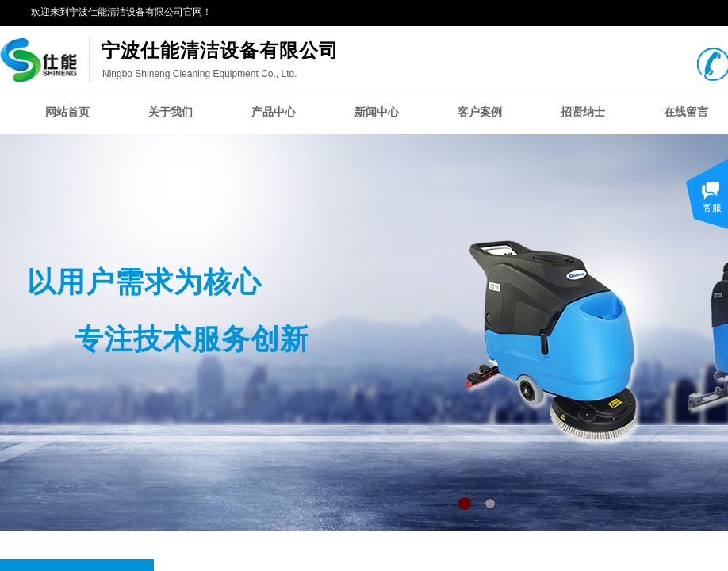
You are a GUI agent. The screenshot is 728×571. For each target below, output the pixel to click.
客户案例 (480, 112)
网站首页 (67, 112)
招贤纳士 (583, 112)
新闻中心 (377, 112)
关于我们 (171, 112)
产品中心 (274, 112)
